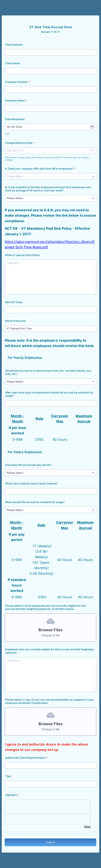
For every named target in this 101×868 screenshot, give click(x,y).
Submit (51, 842)
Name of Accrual (15, 321)
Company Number (18, 82)
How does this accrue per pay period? (28, 465)
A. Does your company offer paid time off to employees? (40, 169)
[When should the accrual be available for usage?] (50, 510)
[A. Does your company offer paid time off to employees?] (50, 176)
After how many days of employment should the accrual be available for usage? (49, 394)
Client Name (13, 63)
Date (7, 134)
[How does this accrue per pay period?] (50, 473)
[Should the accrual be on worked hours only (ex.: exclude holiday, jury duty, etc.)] (50, 382)
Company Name (16, 100)
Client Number (14, 45)
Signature (12, 795)
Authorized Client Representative (26, 758)
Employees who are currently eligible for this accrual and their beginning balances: (49, 651)
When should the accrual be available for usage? (35, 502)
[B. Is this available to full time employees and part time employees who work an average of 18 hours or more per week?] (50, 198)
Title (9, 776)
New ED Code (14, 302)
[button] (92, 127)
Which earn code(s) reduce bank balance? (31, 483)
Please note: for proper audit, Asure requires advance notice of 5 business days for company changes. (47, 159)
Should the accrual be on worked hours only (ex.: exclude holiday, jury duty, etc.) (48, 372)
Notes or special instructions (22, 255)
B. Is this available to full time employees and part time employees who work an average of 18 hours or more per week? (48, 189)
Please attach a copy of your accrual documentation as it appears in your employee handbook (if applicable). (50, 701)
